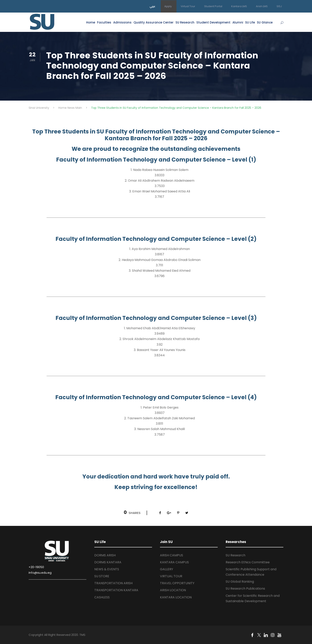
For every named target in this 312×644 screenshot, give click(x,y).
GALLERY (167, 569)
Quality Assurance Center (154, 22)
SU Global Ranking (240, 582)
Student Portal (213, 6)
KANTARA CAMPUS (174, 562)
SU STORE (102, 576)
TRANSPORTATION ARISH (113, 583)
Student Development (213, 22)
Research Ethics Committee (248, 562)
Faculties (104, 22)
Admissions (122, 22)
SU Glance (265, 22)
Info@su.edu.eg (40, 573)
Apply (168, 6)
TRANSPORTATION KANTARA (116, 590)
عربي (153, 6)
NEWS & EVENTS (107, 569)
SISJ (279, 6)
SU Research (185, 22)
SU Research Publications (245, 589)
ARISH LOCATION (173, 590)
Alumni (238, 22)
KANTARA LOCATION (176, 597)
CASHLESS (102, 597)
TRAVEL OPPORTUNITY (177, 583)
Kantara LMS (239, 6)
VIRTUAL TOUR (171, 576)
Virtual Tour (188, 6)
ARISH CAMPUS (172, 555)
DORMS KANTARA (108, 562)
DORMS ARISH (105, 555)
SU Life (250, 22)
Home (91, 22)
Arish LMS (262, 6)
